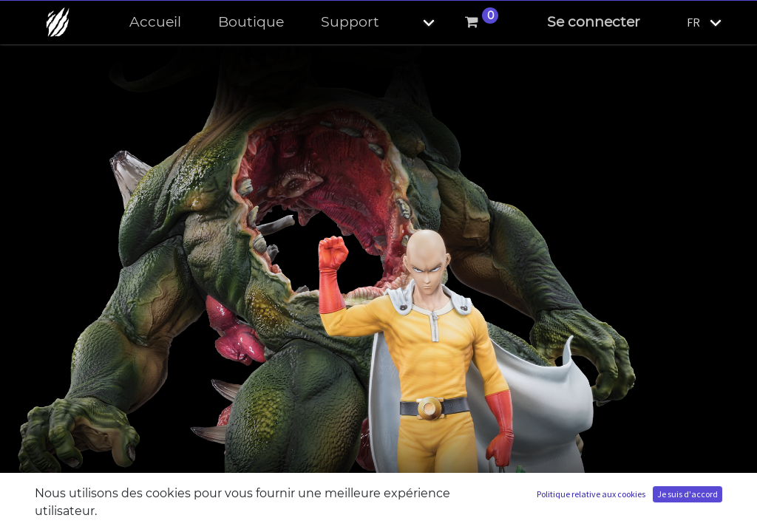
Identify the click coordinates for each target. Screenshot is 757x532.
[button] (416, 23)
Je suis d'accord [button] (688, 494)
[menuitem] (155, 23)
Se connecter (594, 22)
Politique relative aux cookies (591, 494)
